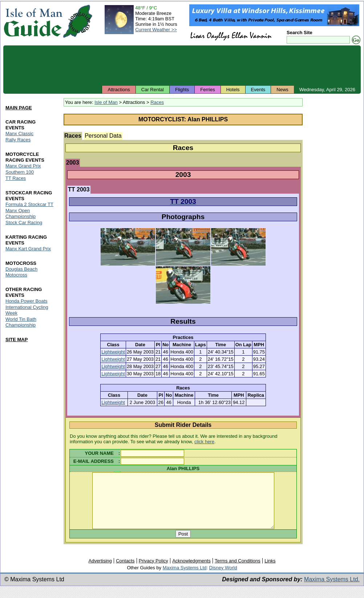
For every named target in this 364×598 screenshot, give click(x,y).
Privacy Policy (153, 572)
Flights (182, 90)
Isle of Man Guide (33, 21)
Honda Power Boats (27, 301)
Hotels (233, 90)
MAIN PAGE (19, 108)
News (282, 90)
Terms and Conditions (238, 572)
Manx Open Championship (21, 213)
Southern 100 (20, 172)
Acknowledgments (191, 572)
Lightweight (113, 352)
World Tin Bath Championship (21, 322)
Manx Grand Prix (23, 166)
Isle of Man (106, 102)
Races (157, 102)
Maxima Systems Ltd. (332, 590)
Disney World (223, 579)
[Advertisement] (182, 65)
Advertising (100, 572)
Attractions (119, 90)
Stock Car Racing (24, 223)
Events (258, 90)
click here (204, 442)
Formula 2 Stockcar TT (29, 204)
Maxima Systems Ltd (185, 579)
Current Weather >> (156, 30)
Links (270, 572)
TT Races (16, 178)
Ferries (207, 90)
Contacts (125, 572)
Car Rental (153, 90)
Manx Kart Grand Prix (28, 249)
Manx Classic (19, 134)
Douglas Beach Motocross (21, 272)
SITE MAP (17, 340)
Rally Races (18, 140)
